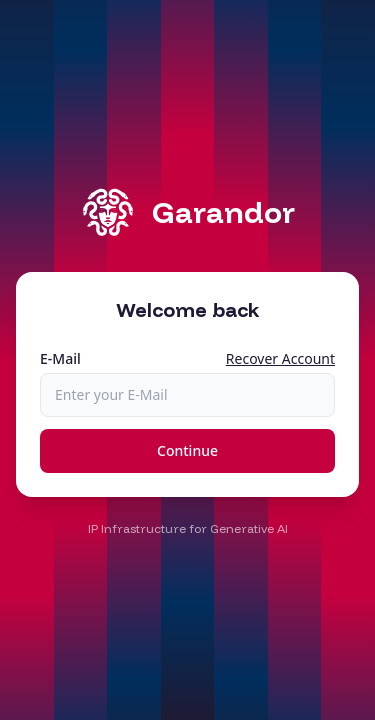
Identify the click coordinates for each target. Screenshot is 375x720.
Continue (187, 450)
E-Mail (60, 358)
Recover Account (280, 358)
